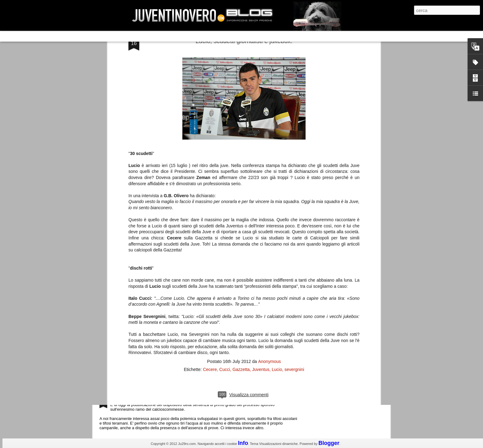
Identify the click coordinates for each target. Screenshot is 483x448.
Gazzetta (241, 229)
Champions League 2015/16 (141, 294)
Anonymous (270, 221)
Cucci (225, 229)
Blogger (329, 443)
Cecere (210, 229)
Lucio (277, 229)
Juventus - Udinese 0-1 (136, 346)
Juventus (261, 229)
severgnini (294, 229)
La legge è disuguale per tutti (142, 398)
